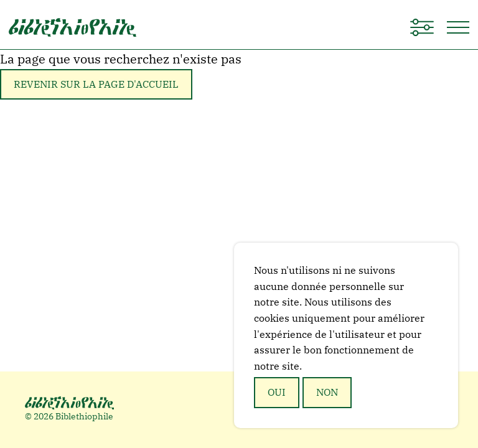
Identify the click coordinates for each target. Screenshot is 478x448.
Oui (277, 392)
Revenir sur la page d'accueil (96, 84)
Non (327, 392)
